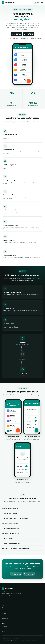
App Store (4, 616)
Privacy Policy (5, 627)
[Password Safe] (8, 2)
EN (35, 2)
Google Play (4, 613)
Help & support (5, 618)
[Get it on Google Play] (16, 34)
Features (4, 603)
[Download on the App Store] (29, 34)
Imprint (3, 631)
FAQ (3, 608)
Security (4, 605)
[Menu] (42, 2)
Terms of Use (5, 629)
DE (38, 2)
